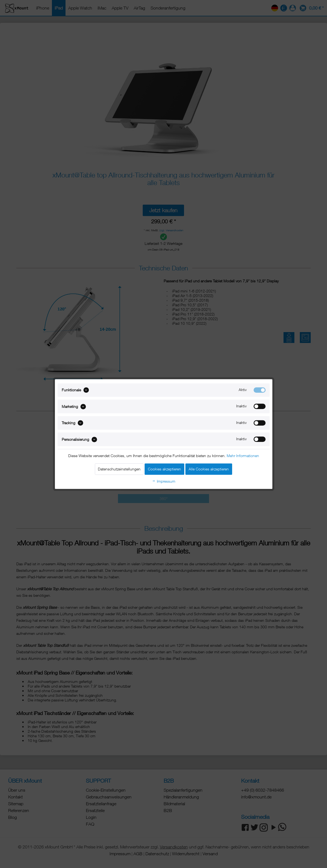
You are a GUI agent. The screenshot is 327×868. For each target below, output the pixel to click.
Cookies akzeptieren (164, 469)
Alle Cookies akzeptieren (209, 469)
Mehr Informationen (243, 456)
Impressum (164, 481)
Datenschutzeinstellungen (119, 469)
